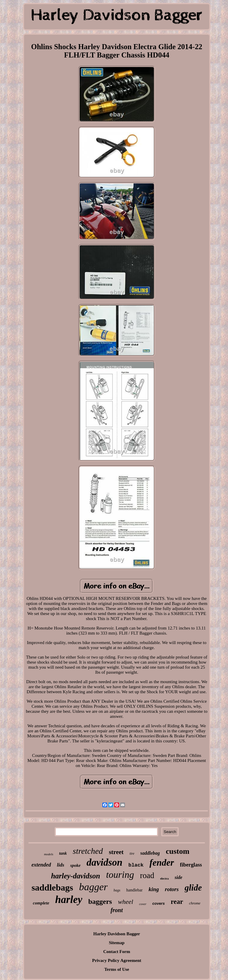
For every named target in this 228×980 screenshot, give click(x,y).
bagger (93, 887)
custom (177, 851)
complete (41, 903)
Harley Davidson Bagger (117, 934)
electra (164, 879)
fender (162, 863)
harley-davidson (76, 876)
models (49, 854)
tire (132, 854)
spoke (75, 865)
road (147, 875)
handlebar (134, 890)
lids (61, 865)
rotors (172, 889)
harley (69, 900)
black (136, 865)
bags (117, 890)
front (117, 910)
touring (120, 875)
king (154, 889)
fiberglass (191, 865)
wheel (125, 902)
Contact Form (117, 952)
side (178, 877)
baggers (100, 901)
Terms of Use (117, 969)
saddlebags (52, 887)
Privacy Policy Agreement (117, 960)
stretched (88, 851)
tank (63, 853)
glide (193, 888)
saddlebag (150, 853)
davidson (104, 862)
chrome (195, 903)
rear (177, 902)
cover (143, 904)
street (116, 852)
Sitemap (117, 943)
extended (41, 865)
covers (159, 903)
